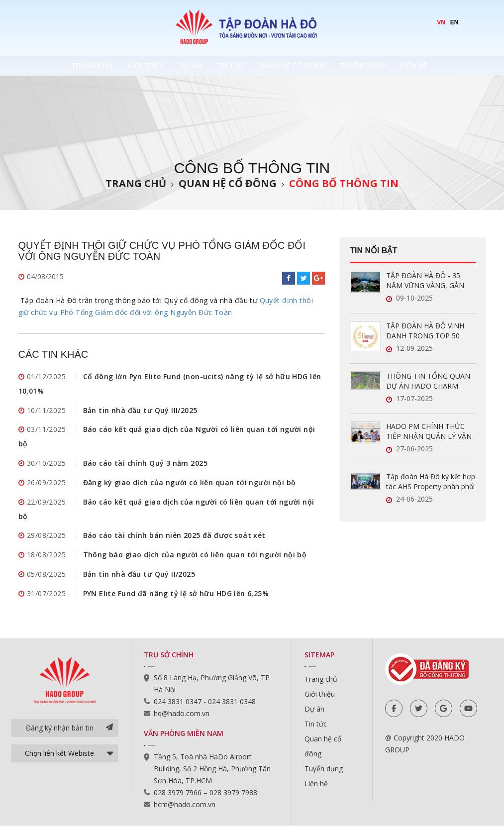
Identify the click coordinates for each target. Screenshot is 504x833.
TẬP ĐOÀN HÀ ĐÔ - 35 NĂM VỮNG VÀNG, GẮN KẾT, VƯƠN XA (425, 281)
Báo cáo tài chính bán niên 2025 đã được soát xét (174, 541)
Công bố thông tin (344, 183)
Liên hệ (461, 66)
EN (454, 22)
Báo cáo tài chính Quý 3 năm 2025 (145, 467)
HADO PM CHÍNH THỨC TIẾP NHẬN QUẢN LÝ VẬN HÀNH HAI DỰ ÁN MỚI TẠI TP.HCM (430, 431)
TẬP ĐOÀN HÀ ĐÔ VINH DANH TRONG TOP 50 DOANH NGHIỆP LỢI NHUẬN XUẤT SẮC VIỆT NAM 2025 (425, 331)
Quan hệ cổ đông (310, 66)
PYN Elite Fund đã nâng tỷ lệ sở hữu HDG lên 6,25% (176, 601)
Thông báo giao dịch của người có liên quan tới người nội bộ (195, 561)
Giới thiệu (119, 66)
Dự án (178, 66)
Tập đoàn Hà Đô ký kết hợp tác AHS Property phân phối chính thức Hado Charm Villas (431, 482)
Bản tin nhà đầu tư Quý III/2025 (140, 412)
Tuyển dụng (396, 66)
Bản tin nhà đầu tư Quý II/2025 (139, 581)
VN (441, 22)
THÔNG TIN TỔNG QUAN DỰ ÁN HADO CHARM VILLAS (428, 381)
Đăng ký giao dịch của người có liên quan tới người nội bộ (190, 486)
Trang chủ (50, 66)
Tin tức (233, 66)
